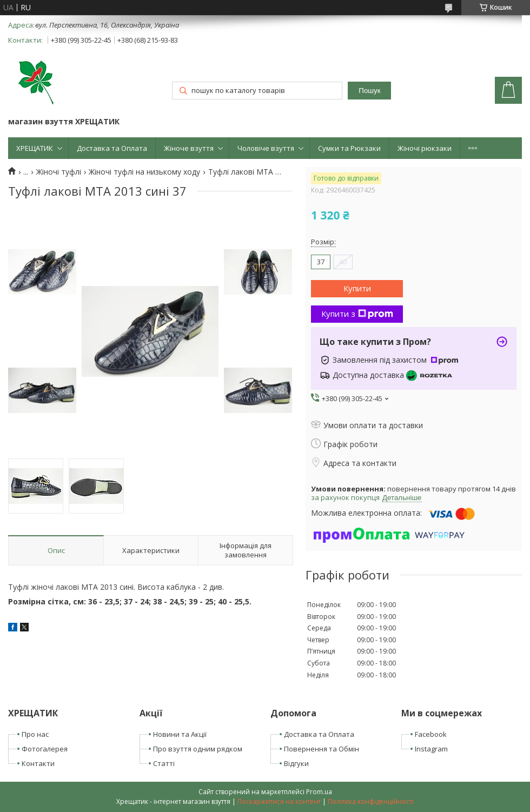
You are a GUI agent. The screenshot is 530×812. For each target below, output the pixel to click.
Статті (164, 763)
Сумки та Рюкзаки (349, 148)
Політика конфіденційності (371, 801)
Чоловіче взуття (266, 148)
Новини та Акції (180, 734)
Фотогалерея (45, 749)
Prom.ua (319, 792)
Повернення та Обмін (322, 749)
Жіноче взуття (189, 148)
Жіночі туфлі (59, 172)
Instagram (431, 749)
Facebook (431, 734)
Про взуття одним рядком (198, 749)
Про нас (35, 734)
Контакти (38, 763)
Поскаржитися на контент (279, 801)
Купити (357, 288)
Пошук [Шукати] (369, 91)
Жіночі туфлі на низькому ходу (144, 172)
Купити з (357, 314)
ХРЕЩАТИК (35, 148)
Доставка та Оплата (112, 148)
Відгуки (296, 763)
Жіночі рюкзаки (425, 148)
